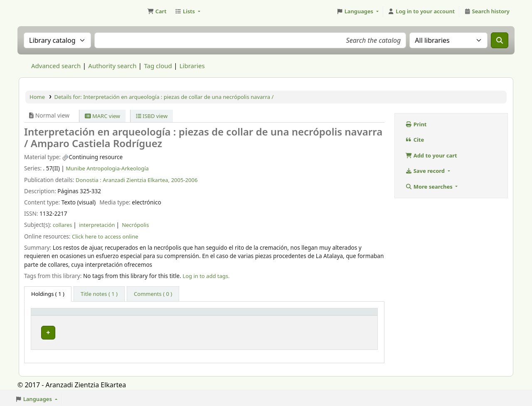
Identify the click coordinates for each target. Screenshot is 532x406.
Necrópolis (135, 225)
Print (416, 124)
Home (37, 97)
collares (63, 225)
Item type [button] (48, 315)
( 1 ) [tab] (48, 294)
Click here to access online (105, 236)
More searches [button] (430, 187)
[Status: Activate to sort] (350, 316)
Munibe (112, 331)
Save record (426, 171)
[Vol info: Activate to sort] (217, 316)
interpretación (97, 225)
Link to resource (277, 331)
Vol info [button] (193, 315)
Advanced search (56, 66)
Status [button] (336, 315)
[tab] (99, 294)
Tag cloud (158, 66)
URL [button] (262, 315)
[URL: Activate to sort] (288, 316)
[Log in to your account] (421, 12)
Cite (415, 140)
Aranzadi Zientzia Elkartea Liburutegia (40, 12)
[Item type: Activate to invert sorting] (63, 316)
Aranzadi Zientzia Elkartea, (136, 180)
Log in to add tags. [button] (206, 276)
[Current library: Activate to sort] (137, 316)
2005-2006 (185, 180)
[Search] (500, 40)
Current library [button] (119, 315)
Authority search (112, 66)
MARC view (102, 116)
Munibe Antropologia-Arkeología (107, 168)
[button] (157, 12)
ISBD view (152, 116)
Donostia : (89, 180)
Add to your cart (431, 155)
